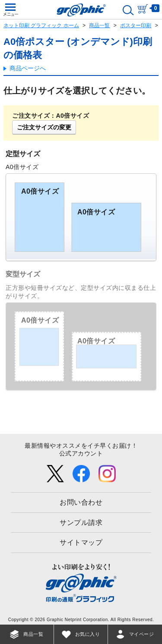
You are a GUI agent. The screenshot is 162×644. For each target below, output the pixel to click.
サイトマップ (81, 542)
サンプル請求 (81, 523)
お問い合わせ (81, 502)
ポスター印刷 (136, 25)
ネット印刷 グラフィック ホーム (41, 25)
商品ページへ (28, 68)
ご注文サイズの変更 (44, 127)
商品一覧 (99, 25)
